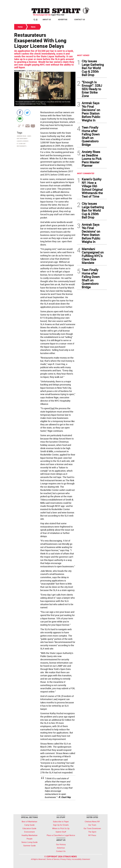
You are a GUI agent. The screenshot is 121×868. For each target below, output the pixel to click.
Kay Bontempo (20, 71)
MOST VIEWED (83, 55)
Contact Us (80, 19)
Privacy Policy (66, 859)
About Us (47, 19)
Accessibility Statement (81, 859)
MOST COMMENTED (86, 173)
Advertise (63, 19)
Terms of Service (53, 859)
